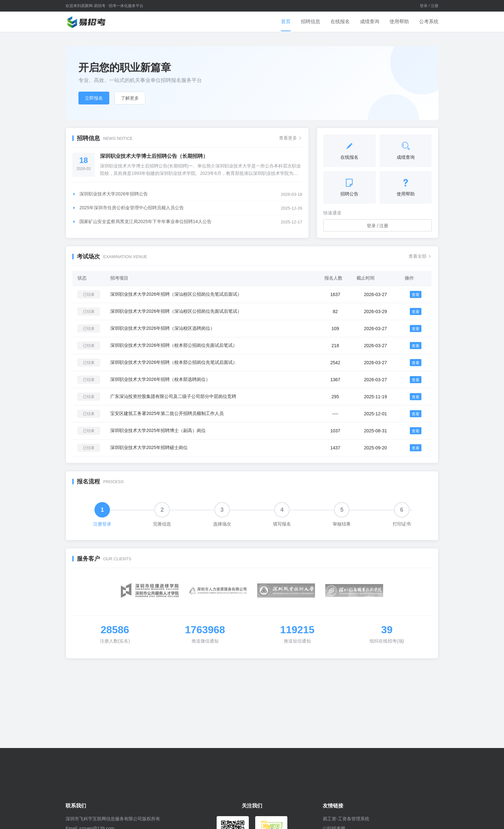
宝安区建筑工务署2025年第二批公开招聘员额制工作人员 (167, 413)
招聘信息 (310, 21)
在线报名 (340, 21)
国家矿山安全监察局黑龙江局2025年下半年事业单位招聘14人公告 (142, 221)
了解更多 (130, 98)
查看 (416, 295)
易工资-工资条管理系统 (346, 819)
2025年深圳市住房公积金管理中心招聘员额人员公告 (128, 208)
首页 (286, 21)
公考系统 (429, 21)
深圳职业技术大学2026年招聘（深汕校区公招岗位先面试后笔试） (176, 311)
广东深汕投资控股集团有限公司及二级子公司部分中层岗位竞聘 (173, 396)
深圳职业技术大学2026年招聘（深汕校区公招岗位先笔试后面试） (176, 294)
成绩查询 (370, 21)
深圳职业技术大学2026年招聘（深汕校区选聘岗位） (162, 328)
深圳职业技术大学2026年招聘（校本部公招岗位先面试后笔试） (174, 345)
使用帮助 (399, 21)
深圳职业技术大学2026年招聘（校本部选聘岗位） (160, 379)
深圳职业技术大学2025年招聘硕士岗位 (149, 447)
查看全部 (420, 256)
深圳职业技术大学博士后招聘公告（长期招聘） (154, 156)
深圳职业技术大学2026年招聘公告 (110, 194)
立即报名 (94, 98)
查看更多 (291, 138)
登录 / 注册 (429, 6)
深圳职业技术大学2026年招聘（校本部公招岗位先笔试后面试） (174, 362)
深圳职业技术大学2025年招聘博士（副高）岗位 (158, 430)
